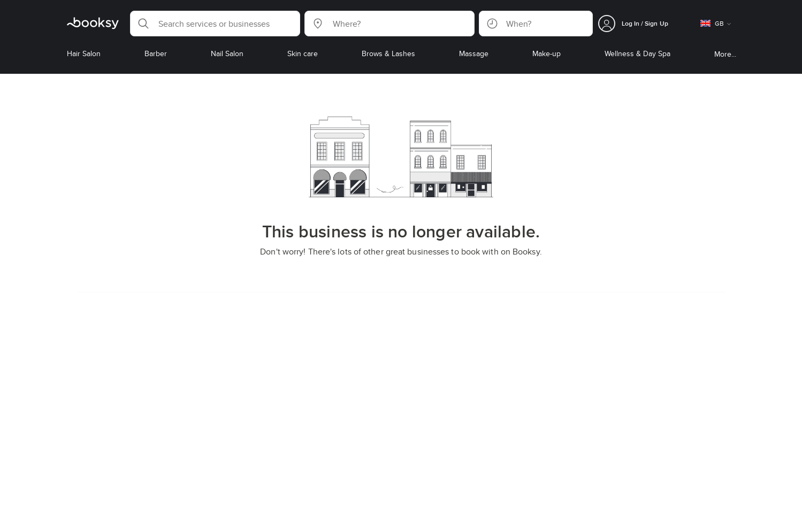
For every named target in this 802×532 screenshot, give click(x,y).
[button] (215, 24)
